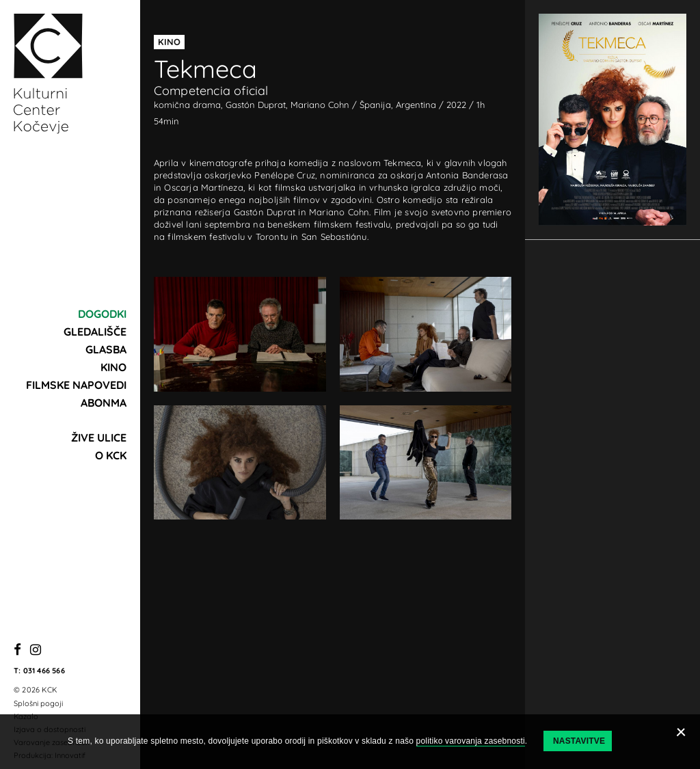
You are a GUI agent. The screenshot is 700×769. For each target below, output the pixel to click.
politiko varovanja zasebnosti (471, 741)
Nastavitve (579, 741)
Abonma (104, 403)
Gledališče (95, 332)
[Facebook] (17, 650)
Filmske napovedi (76, 385)
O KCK (111, 455)
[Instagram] (36, 650)
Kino (113, 367)
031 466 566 (44, 671)
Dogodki (102, 314)
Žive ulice (99, 437)
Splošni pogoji (38, 703)
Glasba (106, 349)
